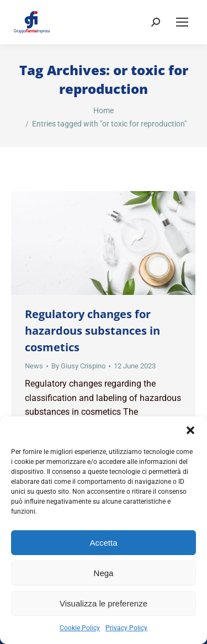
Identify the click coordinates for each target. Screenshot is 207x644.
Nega (104, 573)
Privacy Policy (126, 628)
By (78, 366)
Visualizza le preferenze (104, 603)
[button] (190, 430)
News (34, 366)
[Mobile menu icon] (182, 22)
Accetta (103, 543)
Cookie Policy (80, 628)
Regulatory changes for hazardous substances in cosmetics (92, 331)
